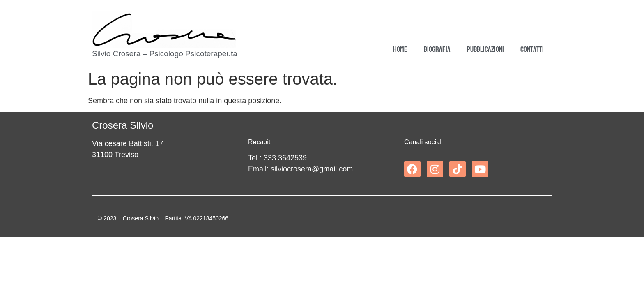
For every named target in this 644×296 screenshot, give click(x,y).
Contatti (532, 50)
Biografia (437, 50)
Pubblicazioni (485, 50)
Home (400, 50)
